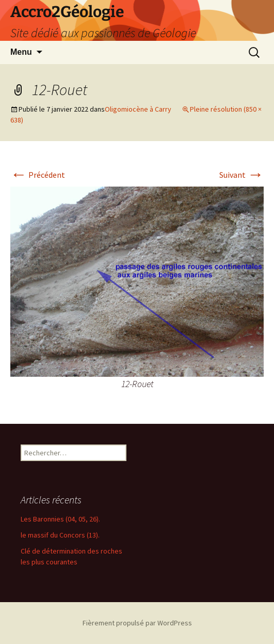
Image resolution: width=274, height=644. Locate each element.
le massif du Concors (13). (60, 535)
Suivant (241, 175)
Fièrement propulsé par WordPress (137, 623)
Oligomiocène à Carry (138, 109)
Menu (21, 52)
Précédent (38, 175)
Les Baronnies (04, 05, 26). (60, 519)
